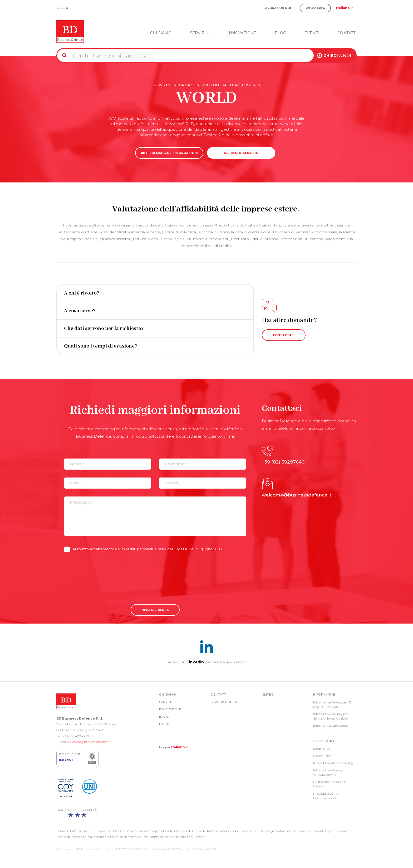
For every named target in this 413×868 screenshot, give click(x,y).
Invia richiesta (155, 610)
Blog (280, 33)
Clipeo (62, 8)
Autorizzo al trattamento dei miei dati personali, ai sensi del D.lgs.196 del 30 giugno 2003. (144, 549)
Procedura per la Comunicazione (326, 796)
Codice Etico (322, 756)
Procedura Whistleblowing (333, 763)
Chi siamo (161, 33)
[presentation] (104, 574)
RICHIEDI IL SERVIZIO (241, 153)
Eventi (312, 33)
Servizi (200, 33)
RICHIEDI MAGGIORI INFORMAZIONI (169, 153)
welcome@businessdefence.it (89, 742)
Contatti (347, 33)
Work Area (315, 8)
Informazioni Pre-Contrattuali (206, 85)
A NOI (337, 56)
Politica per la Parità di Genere (330, 784)
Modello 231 (322, 749)
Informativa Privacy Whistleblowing (328, 772)
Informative (324, 694)
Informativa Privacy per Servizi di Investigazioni (331, 716)
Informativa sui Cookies (330, 725)
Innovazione (242, 33)
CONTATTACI (284, 335)
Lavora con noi (277, 8)
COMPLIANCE (324, 741)
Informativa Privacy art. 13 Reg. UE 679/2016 (332, 705)
